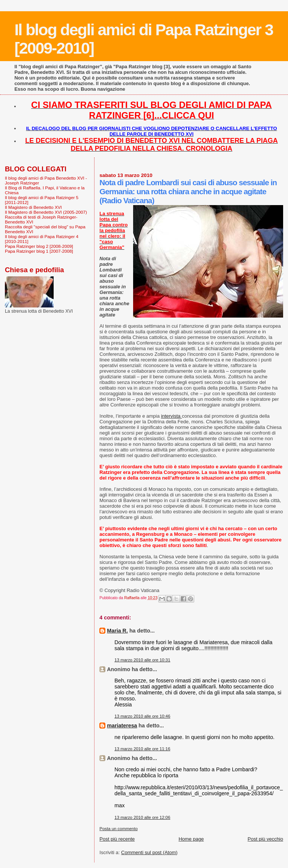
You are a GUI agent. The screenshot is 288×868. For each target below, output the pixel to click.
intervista (171, 416)
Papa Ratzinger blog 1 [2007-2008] (39, 251)
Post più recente (117, 839)
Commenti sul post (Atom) (149, 852)
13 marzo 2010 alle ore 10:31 (142, 660)
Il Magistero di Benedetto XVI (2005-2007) (46, 212)
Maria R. (117, 631)
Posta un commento (118, 829)
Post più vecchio (265, 839)
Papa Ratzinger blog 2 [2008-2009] (39, 246)
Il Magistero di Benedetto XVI (33, 207)
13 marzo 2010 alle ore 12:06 (142, 817)
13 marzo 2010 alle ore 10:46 (142, 716)
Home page (191, 839)
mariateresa (122, 726)
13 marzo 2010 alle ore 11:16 (142, 749)
